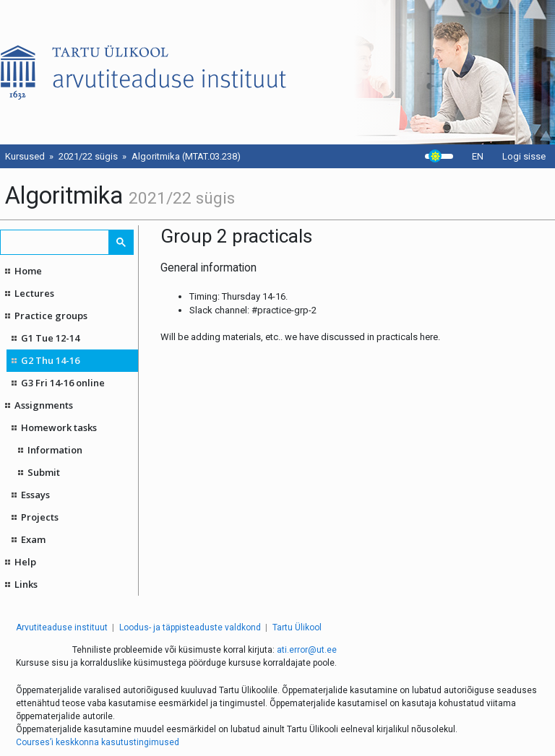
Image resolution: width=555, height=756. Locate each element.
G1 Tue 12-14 (50, 338)
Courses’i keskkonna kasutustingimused (98, 742)
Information (55, 450)
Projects (40, 517)
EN (478, 156)
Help (25, 562)
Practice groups (51, 316)
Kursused (25, 156)
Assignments (44, 405)
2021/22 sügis (88, 156)
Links (26, 584)
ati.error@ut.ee (307, 650)
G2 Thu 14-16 (50, 360)
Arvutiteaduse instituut (62, 627)
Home (28, 271)
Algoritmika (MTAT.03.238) (186, 156)
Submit (44, 472)
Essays (35, 495)
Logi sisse (524, 156)
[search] (55, 242)
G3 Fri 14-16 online (63, 383)
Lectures (34, 293)
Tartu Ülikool (297, 627)
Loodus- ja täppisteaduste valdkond (190, 627)
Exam (33, 539)
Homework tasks (59, 427)
